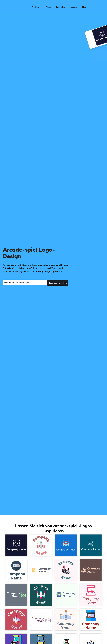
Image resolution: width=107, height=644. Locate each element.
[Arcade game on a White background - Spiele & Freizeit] (41, 545)
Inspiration (60, 5)
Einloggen (100, 5)
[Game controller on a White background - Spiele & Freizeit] (16, 570)
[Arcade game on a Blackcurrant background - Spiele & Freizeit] (16, 545)
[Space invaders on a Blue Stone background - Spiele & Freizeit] (41, 595)
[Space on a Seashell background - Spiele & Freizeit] (66, 620)
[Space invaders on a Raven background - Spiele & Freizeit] (16, 595)
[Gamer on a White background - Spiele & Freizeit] (41, 570)
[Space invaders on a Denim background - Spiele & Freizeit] (66, 545)
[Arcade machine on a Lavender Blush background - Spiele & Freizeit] (91, 595)
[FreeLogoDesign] (13, 5)
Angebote (72, 5)
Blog (83, 5)
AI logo (48, 5)
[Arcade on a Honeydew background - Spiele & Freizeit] (66, 595)
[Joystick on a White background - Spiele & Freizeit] (41, 620)
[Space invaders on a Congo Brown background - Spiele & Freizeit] (91, 570)
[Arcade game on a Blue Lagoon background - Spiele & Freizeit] (91, 545)
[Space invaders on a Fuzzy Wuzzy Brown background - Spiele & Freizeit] (16, 620)
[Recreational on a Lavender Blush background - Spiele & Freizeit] (66, 570)
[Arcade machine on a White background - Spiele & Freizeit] (91, 620)
